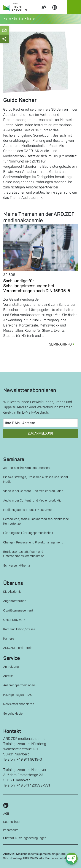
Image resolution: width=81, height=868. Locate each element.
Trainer (31, 19)
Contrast (55, 13)
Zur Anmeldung (40, 434)
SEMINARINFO (63, 344)
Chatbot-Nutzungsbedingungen (25, 838)
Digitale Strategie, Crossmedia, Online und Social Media (36, 479)
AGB (6, 814)
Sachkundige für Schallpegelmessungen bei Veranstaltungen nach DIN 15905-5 (37, 286)
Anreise (8, 676)
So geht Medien (14, 714)
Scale (44, 13)
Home (7, 19)
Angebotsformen (15, 601)
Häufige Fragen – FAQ (18, 695)
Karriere (9, 639)
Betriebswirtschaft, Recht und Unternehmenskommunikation (24, 554)
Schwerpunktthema (17, 566)
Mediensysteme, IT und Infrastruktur (28, 510)
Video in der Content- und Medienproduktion (33, 491)
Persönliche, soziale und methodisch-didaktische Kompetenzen (36, 521)
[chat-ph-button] (72, 859)
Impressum (11, 830)
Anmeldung (11, 667)
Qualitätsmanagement (18, 611)
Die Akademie (12, 592)
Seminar (19, 19)
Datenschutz (12, 822)
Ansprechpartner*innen (19, 685)
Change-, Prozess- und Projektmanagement (33, 542)
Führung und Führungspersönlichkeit (28, 533)
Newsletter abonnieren (19, 704)
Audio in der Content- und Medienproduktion (33, 501)
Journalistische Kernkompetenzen (26, 468)
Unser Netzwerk (14, 620)
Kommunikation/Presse (19, 629)
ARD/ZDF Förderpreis (18, 648)
